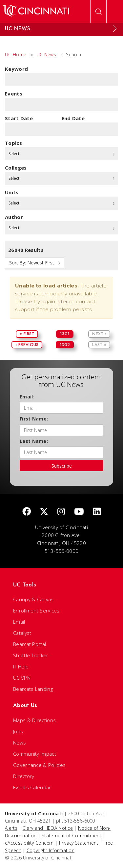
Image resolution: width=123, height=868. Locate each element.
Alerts (11, 828)
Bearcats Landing (33, 689)
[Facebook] (27, 512)
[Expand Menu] (115, 29)
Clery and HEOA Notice (48, 828)
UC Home (16, 54)
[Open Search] (98, 12)
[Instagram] (61, 512)
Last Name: (34, 441)
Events (14, 94)
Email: (27, 397)
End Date (73, 118)
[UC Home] (36, 12)
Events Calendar (32, 787)
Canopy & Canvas (33, 599)
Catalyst (22, 633)
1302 (65, 345)
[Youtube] (79, 512)
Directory (24, 776)
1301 (65, 334)
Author (14, 217)
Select (61, 154)
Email (19, 622)
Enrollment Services (36, 610)
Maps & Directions (34, 720)
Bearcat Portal (30, 644)
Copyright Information (51, 850)
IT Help (21, 666)
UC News (46, 54)
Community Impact (35, 754)
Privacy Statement (79, 843)
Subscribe (62, 466)
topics (13, 143)
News (20, 743)
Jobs (18, 731)
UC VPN (22, 678)
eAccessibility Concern (29, 843)
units (12, 192)
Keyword (16, 69)
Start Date (19, 118)
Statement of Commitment (72, 836)
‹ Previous (27, 345)
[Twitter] (44, 512)
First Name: (34, 419)
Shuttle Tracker (31, 655)
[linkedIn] (97, 512)
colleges (16, 168)
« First (27, 334)
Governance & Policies (39, 765)
